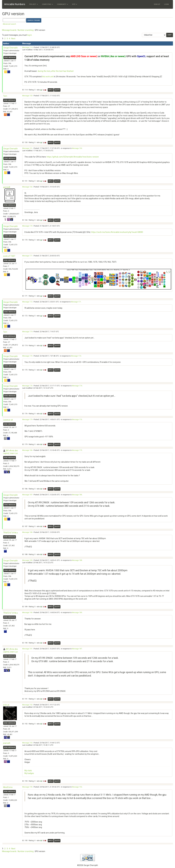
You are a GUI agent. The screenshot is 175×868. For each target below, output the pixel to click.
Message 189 (27, 560)
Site (75, 4)
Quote (57, 90)
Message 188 (27, 532)
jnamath (7, 743)
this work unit (48, 77)
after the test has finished (62, 71)
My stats (28, 771)
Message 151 (27, 148)
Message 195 (27, 787)
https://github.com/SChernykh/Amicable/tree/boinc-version (73, 157)
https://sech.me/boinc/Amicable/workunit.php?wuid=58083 (117, 232)
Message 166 (27, 187)
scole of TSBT (9, 256)
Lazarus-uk (8, 420)
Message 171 (27, 256)
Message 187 (27, 495)
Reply (51, 90)
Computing (47, 4)
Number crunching (26, 30)
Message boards (9, 30)
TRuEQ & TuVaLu (10, 533)
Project (34, 4)
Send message (10, 57)
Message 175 (27, 356)
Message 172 (27, 302)
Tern (5, 96)
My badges (29, 773)
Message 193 (27, 743)
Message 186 (27, 450)
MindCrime (8, 787)
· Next (13, 39)
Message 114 (27, 47)
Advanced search (9, 24)
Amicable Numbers (15, 4)
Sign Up (157, 4)
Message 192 (27, 705)
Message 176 (27, 386)
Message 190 (27, 613)
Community (63, 4)
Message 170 (27, 226)
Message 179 (27, 420)
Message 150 (27, 96)
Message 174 (27, 332)
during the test (44, 71)
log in (29, 35)
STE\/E (6, 705)
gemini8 (7, 187)
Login (166, 4)
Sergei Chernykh (11, 48)
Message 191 (27, 649)
